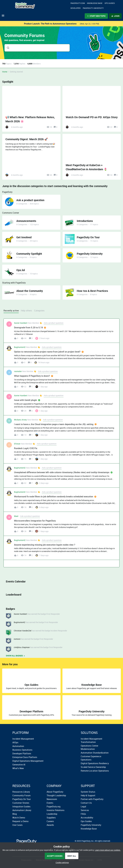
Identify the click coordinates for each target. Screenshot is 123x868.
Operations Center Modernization (89, 747)
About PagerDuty (55, 792)
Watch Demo (19, 818)
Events (50, 803)
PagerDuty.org (54, 807)
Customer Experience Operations (91, 758)
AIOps (15, 742)
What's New (18, 768)
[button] (62, 862)
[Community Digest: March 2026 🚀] (31, 157)
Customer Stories (21, 803)
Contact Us (86, 803)
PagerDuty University (93, 8)
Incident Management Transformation (91, 740)
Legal (83, 807)
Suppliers (51, 818)
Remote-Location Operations (95, 771)
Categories (39, 311)
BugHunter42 (20, 347)
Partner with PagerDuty (92, 799)
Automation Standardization (95, 753)
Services (85, 810)
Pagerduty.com (78, 3)
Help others (26, 311)
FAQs (83, 814)
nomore (17, 639)
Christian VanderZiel (23, 631)
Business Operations (22, 750)
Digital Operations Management (28, 761)
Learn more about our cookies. (108, 850)
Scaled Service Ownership (93, 767)
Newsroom (52, 799)
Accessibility (87, 818)
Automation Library (22, 810)
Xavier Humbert (21, 323)
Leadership (52, 814)
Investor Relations (55, 810)
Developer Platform (22, 754)
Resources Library (21, 792)
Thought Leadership (56, 795)
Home (5, 72)
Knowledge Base (95, 3)
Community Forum (21, 795)
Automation (18, 746)
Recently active (11, 311)
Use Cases (17, 825)
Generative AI (19, 765)
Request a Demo (20, 821)
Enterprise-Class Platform (25, 757)
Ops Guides (86, 821)
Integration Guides (21, 807)
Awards (50, 825)
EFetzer (17, 444)
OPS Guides (110, 3)
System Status (88, 792)
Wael (16, 516)
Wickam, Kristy (20, 420)
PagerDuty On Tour (22, 799)
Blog (15, 814)
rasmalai (18, 371)
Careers (50, 821)
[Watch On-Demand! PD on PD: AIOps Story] (92, 109)
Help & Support (88, 795)
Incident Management (23, 739)
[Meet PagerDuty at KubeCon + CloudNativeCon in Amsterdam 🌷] (92, 157)
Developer (76, 8)
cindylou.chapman (22, 647)
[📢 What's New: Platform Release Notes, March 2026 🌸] (31, 109)
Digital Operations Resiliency (95, 763)
